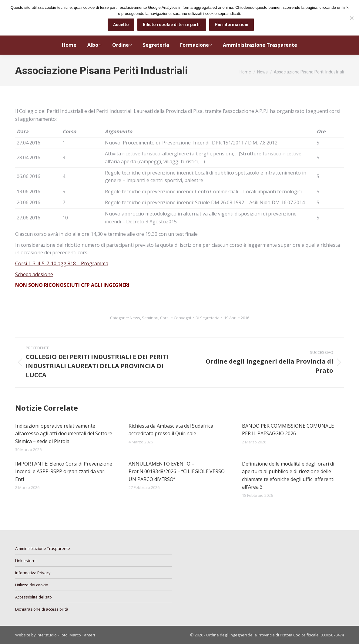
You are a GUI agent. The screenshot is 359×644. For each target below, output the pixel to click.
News (135, 318)
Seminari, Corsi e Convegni (166, 318)
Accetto (121, 25)
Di (208, 318)
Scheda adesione (34, 274)
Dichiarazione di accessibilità (42, 609)
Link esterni (26, 561)
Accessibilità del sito (34, 597)
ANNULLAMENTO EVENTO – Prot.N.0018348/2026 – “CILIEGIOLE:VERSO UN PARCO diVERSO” (177, 471)
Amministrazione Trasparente (43, 548)
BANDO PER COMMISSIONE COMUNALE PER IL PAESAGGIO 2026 (288, 430)
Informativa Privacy (33, 573)
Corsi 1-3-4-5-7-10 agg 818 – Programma (62, 263)
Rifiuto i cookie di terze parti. (172, 25)
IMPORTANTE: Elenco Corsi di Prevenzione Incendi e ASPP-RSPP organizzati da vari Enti (64, 471)
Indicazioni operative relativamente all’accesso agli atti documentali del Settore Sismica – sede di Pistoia (64, 434)
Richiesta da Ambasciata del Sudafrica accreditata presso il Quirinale (171, 430)
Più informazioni (232, 25)
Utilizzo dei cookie (32, 585)
